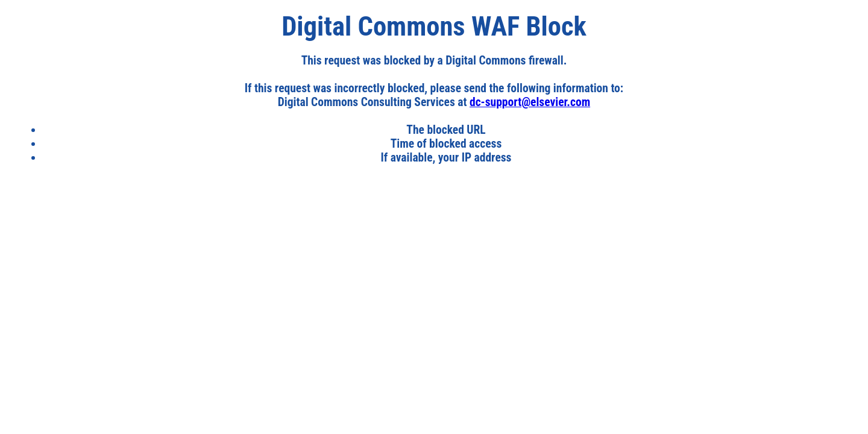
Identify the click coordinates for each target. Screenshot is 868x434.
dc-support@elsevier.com (530, 102)
